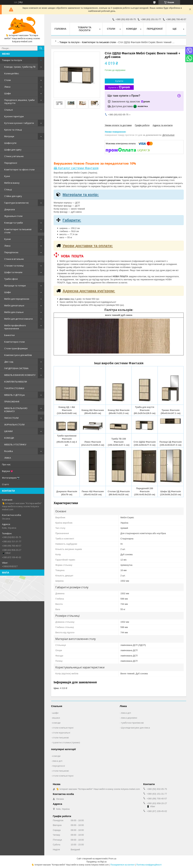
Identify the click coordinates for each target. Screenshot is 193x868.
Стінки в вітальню (14, 259)
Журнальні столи (13, 216)
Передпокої (11, 163)
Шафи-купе (10, 143)
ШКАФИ (8, 431)
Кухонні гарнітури (14, 116)
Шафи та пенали (13, 272)
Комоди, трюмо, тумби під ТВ (20, 67)
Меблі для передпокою (17, 299)
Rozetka (9, 451)
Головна (60, 29)
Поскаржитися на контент (122, 865)
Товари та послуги (12, 60)
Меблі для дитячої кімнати (18, 319)
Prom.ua (112, 859)
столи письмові (61, 738)
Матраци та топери (15, 286)
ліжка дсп (126, 713)
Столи (7, 80)
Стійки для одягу (13, 196)
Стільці (8, 189)
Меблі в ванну (12, 183)
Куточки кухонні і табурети (19, 123)
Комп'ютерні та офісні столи (19, 170)
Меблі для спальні (14, 312)
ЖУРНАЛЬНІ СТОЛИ (14, 425)
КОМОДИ (9, 438)
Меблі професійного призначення (15, 327)
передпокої (59, 766)
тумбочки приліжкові (132, 723)
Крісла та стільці (13, 130)
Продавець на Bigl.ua (96, 862)
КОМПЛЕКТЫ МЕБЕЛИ (16, 382)
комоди (56, 723)
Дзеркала (10, 209)
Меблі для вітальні (14, 305)
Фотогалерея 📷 (11, 478)
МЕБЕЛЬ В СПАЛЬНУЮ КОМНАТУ (16, 410)
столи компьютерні (63, 728)
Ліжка (7, 87)
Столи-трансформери (16, 348)
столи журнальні (61, 733)
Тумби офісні (11, 279)
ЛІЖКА (8, 458)
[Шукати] (41, 48)
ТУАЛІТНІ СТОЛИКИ (14, 388)
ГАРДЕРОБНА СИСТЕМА (16, 368)
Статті (5, 484)
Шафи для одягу (13, 150)
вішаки (56, 718)
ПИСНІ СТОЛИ (11, 418)
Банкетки (9, 335)
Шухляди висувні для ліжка (135, 728)
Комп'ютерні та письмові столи (18, 231)
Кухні (7, 176)
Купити (119, 81)
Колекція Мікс (12, 73)
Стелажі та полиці (14, 266)
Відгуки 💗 (8, 471)
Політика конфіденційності (149, 865)
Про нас (6, 464)
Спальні (9, 110)
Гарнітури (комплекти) (16, 203)
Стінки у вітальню (14, 156)
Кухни (7, 239)
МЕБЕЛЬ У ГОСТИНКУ (15, 444)
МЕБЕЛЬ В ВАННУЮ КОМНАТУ (20, 375)
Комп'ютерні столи (14, 342)
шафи (55, 713)
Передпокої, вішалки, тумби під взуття (19, 102)
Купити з (119, 87)
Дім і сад (9, 362)
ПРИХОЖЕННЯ (12, 402)
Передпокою (11, 252)
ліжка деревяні (129, 718)
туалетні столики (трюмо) (66, 742)
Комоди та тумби (14, 223)
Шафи (7, 93)
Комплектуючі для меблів (18, 355)
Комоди (132, 29)
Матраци (9, 136)
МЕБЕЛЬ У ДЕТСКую (15, 395)
